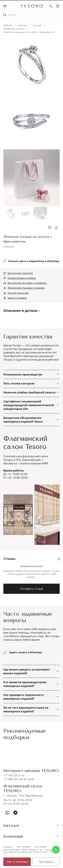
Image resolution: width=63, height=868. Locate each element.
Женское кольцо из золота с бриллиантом (29, 32)
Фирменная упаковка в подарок (26, 288)
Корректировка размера (22, 278)
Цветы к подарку (17, 298)
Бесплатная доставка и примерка (27, 283)
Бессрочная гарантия (20, 273)
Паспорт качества (18, 293)
